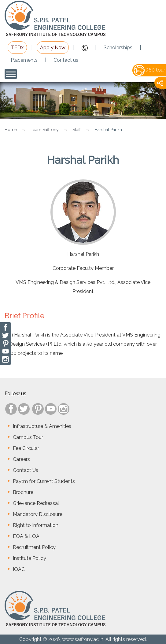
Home (11, 130)
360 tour (149, 70)
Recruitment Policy (34, 547)
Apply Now (53, 48)
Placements (24, 60)
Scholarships (118, 48)
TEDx (17, 48)
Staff (77, 130)
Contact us (66, 60)
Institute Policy (30, 558)
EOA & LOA (26, 536)
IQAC (19, 569)
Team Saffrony (45, 130)
